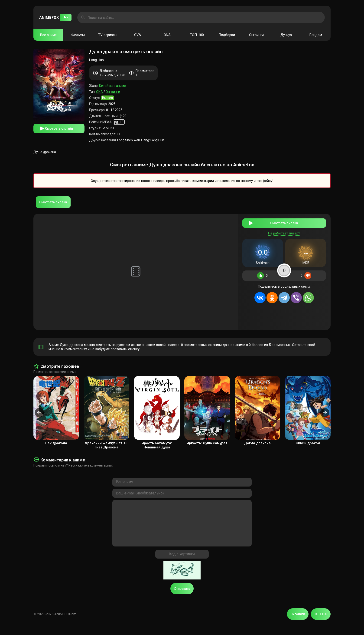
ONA (167, 35)
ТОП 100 (321, 623)
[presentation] (39, 413)
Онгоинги (256, 35)
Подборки (227, 35)
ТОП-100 (197, 35)
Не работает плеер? (284, 233)
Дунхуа (286, 35)
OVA (138, 35)
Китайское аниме (112, 86)
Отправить (182, 598)
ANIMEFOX (55, 17)
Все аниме (48, 35)
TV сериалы (108, 35)
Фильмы (78, 35)
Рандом (316, 35)
